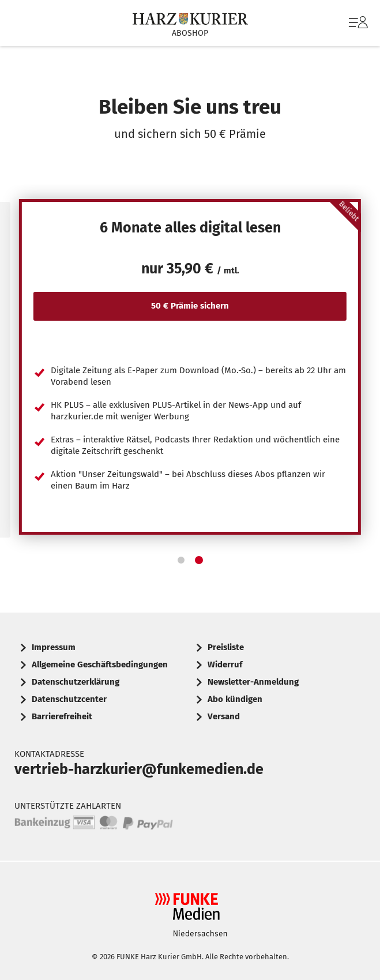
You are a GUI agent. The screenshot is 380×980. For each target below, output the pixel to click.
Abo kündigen (235, 699)
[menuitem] (357, 23)
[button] (181, 560)
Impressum (54, 647)
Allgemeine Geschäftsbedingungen (100, 664)
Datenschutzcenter (69, 699)
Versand (224, 716)
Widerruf (225, 664)
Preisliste (226, 647)
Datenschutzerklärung (76, 682)
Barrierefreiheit (62, 716)
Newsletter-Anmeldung (253, 682)
